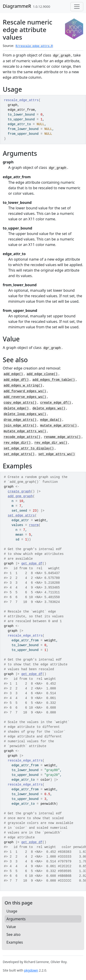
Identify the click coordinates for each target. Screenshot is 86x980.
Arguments (16, 919)
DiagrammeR (17, 6)
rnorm (34, 525)
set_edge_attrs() (19, 454)
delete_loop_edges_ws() (25, 414)
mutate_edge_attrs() (58, 426)
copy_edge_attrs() (20, 403)
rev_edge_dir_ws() (51, 443)
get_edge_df (32, 564)
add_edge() (13, 374)
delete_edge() (16, 408)
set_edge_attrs (21, 516)
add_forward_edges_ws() (25, 391)
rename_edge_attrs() (62, 437)
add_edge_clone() (42, 374)
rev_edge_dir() (17, 443)
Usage (12, 911)
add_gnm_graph (20, 496)
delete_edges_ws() (49, 408)
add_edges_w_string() (23, 386)
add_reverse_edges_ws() (25, 397)
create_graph (19, 491)
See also (13, 934)
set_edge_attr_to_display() (29, 448)
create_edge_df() (55, 403)
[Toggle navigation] (77, 7)
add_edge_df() (16, 380)
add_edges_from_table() (54, 380)
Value (11, 927)
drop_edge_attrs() (20, 420)
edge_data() (51, 420)
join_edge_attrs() (20, 426)
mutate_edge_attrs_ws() (25, 431)
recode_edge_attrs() (22, 437)
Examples (15, 942)
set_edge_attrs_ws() (57, 454)
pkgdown (31, 970)
